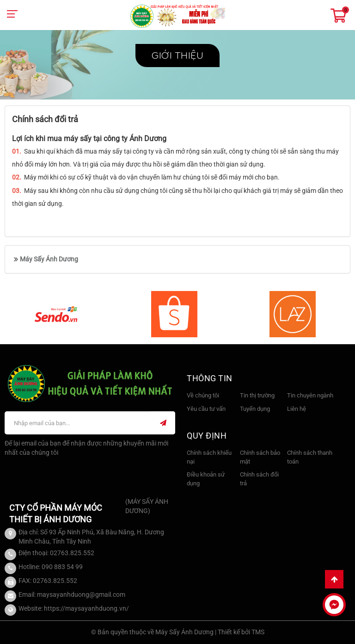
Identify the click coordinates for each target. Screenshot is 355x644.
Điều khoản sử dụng (206, 479)
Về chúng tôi (203, 395)
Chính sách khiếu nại (209, 457)
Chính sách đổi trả (259, 479)
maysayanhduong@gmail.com (81, 594)
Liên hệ (297, 409)
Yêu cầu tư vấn (206, 409)
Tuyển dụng (255, 409)
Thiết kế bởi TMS (241, 632)
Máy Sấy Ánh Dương (49, 259)
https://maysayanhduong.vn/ (86, 608)
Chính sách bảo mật (260, 457)
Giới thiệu (177, 56)
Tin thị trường (257, 395)
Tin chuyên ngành (310, 395)
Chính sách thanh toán (310, 457)
